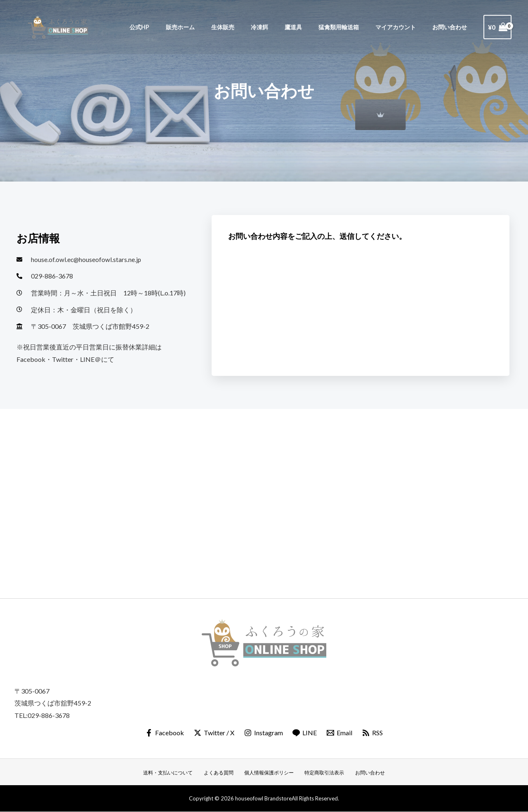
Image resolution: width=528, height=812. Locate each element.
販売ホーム (210, 27)
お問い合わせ (452, 27)
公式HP (174, 27)
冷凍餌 (280, 27)
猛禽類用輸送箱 (350, 27)
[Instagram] (263, 733)
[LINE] (305, 733)
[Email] (340, 733)
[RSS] (374, 733)
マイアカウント (403, 27)
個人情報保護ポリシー (269, 773)
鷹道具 (309, 27)
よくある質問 (221, 773)
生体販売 (248, 27)
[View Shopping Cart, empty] (497, 27)
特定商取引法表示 (323, 773)
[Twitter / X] (213, 733)
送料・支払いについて (173, 773)
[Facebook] (164, 733)
